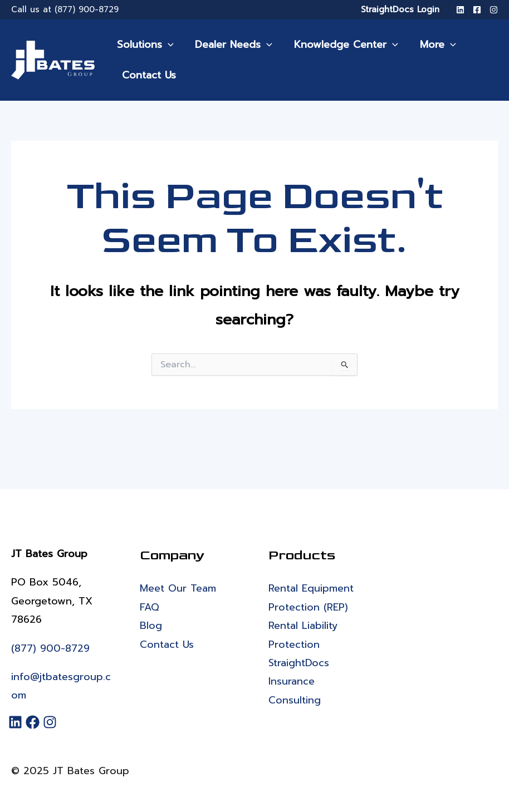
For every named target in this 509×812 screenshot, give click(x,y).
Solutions (144, 45)
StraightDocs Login (400, 9)
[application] (167, 45)
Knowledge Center (342, 45)
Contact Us (147, 75)
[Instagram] (494, 10)
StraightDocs (299, 663)
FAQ (150, 607)
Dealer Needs (231, 45)
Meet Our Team (178, 588)
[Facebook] (477, 10)
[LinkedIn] (460, 10)
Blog (151, 626)
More (432, 45)
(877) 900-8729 (87, 9)
